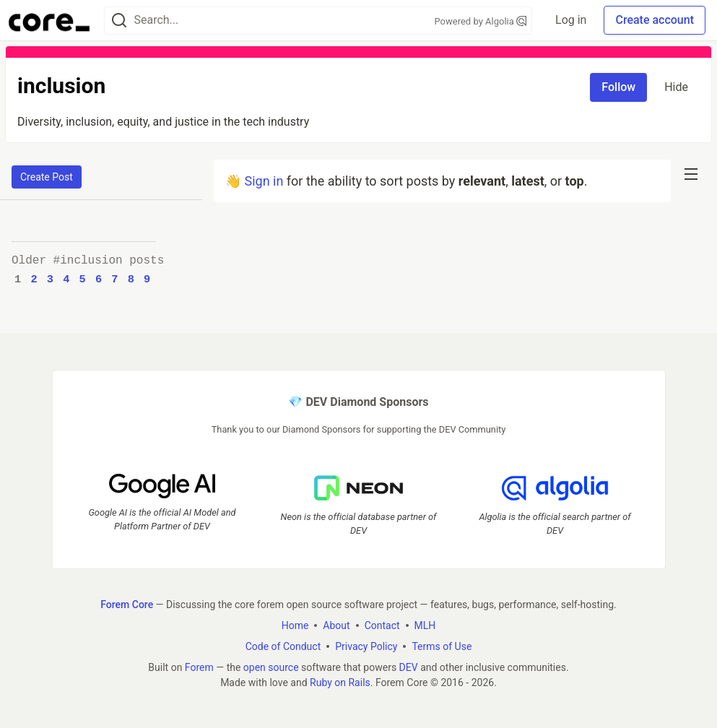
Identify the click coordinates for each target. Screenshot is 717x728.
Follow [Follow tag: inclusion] (618, 87)
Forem (199, 667)
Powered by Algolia (481, 21)
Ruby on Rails (340, 682)
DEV (409, 667)
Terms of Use (442, 646)
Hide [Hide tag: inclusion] (676, 87)
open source (271, 667)
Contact (382, 625)
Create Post (47, 177)
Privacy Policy (366, 646)
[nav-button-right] (691, 174)
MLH (425, 625)
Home (295, 625)
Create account (655, 20)
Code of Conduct (283, 646)
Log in (571, 20)
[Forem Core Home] (49, 20)
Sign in (264, 181)
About (336, 625)
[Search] (119, 21)
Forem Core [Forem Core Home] (127, 604)
